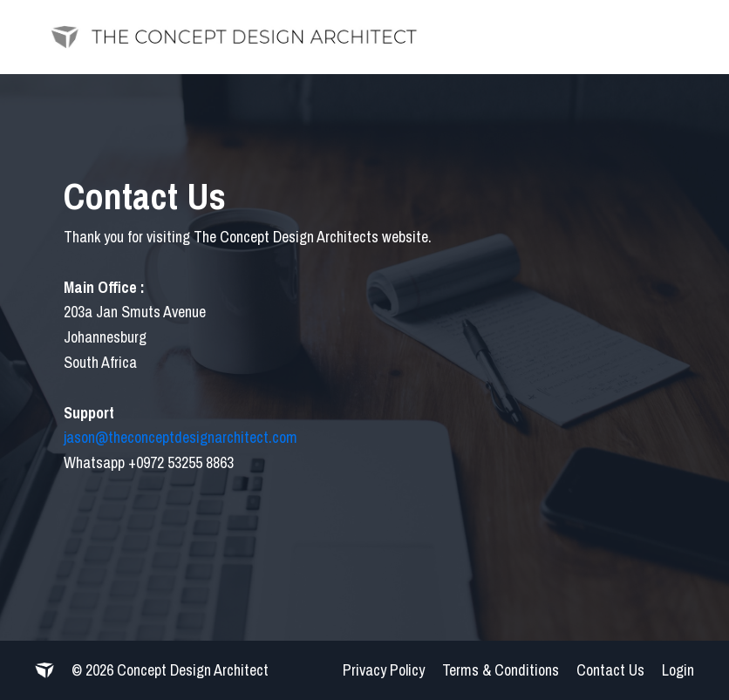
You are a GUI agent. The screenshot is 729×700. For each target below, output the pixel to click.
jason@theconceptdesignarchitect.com (181, 437)
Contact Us (610, 670)
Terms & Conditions (501, 670)
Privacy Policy (384, 670)
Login (678, 670)
